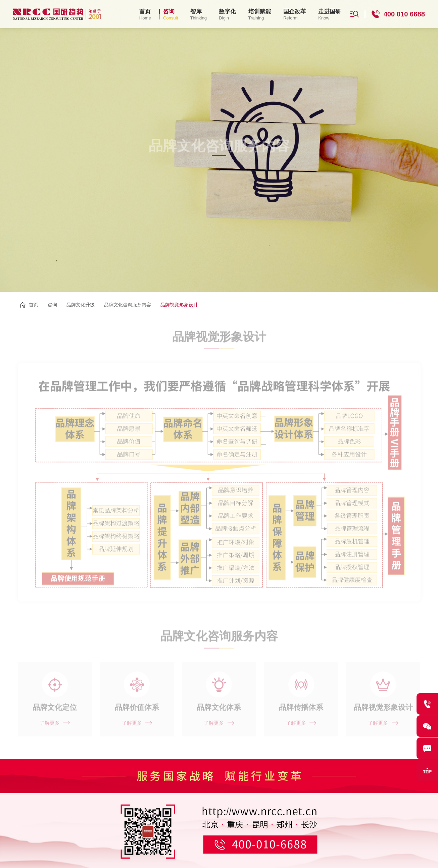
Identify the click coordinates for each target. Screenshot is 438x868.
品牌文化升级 (81, 305)
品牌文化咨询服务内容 (128, 305)
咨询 (52, 305)
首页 (34, 305)
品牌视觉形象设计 (179, 305)
